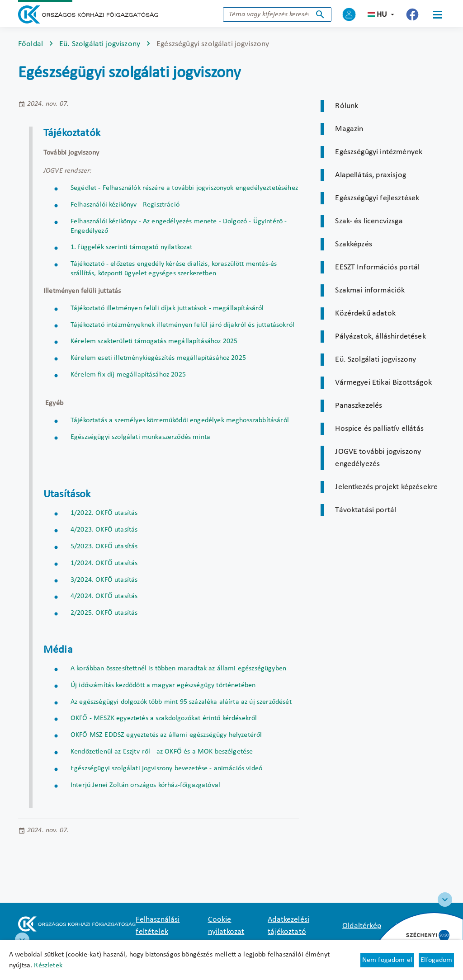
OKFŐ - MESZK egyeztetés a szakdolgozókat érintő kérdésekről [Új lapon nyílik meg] (164, 718)
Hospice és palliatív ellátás (379, 429)
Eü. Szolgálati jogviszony (100, 44)
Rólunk (347, 106)
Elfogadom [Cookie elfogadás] (436, 960)
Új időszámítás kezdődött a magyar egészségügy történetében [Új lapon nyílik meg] (163, 685)
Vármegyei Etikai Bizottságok (383, 383)
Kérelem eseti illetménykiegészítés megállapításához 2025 (158, 358)
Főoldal (31, 44)
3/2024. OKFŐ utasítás (104, 580)
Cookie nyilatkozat (226, 926)
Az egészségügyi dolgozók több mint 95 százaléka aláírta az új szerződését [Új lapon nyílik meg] (181, 702)
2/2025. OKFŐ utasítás (104, 613)
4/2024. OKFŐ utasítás (104, 596)
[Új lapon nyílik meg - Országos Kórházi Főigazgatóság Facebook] (412, 14)
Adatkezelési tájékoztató (288, 926)
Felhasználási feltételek (158, 926)
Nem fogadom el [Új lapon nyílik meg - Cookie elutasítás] (387, 960)
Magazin (349, 129)
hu (382, 15)
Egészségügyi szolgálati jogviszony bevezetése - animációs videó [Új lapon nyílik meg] (166, 768)
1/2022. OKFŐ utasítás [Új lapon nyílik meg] (104, 513)
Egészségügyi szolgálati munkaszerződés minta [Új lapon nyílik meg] (140, 437)
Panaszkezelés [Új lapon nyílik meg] (359, 406)
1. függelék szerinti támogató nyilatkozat (132, 247)
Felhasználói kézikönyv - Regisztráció (125, 205)
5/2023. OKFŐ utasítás (104, 547)
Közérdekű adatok (365, 313)
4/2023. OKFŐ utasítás (104, 530)
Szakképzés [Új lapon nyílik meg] (354, 244)
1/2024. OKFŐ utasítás (104, 563)
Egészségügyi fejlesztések (377, 198)
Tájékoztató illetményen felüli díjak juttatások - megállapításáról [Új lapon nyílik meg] (167, 308)
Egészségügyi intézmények (379, 152)
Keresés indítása (320, 14)
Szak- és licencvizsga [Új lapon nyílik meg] (369, 221)
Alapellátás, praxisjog (371, 175)
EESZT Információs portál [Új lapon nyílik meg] (377, 267)
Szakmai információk (370, 290)
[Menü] (438, 14)
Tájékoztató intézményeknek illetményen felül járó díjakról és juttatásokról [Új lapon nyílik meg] (182, 325)
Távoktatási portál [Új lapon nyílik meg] (366, 510)
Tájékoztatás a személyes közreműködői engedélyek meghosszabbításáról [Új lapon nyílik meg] (180, 420)
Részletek (48, 966)
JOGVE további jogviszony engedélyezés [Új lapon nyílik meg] (378, 458)
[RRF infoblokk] (22, 940)
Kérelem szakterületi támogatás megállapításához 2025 (154, 341)
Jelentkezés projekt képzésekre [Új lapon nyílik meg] (386, 487)
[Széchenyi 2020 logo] (445, 900)
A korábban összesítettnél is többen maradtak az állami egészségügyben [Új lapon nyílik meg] (178, 669)
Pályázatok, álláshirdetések (380, 337)
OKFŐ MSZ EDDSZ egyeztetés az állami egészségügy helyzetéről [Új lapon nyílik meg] (166, 735)
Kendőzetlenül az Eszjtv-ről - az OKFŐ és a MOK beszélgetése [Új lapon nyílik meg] (162, 752)
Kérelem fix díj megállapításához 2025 (128, 375)
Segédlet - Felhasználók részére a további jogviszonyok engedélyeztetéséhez (184, 188)
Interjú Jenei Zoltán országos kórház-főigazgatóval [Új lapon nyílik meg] (145, 785)
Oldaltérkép (362, 926)
